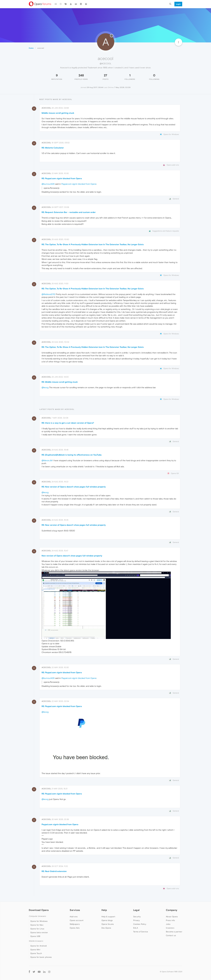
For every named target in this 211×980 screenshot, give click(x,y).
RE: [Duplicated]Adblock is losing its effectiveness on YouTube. (72, 455)
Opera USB (35, 936)
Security (137, 917)
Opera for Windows (39, 921)
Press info (170, 920)
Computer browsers (37, 916)
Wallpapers (75, 924)
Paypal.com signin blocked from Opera (79, 184)
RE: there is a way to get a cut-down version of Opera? (68, 423)
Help (104, 910)
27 (105, 75)
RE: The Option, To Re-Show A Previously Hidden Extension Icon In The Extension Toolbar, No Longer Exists (93, 244)
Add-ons (74, 917)
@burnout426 (48, 184)
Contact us (171, 935)
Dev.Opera (106, 928)
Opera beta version (39, 932)
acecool (46, 108)
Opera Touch (36, 953)
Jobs (168, 924)
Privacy (137, 920)
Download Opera (39, 910)
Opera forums (108, 924)
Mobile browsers (36, 941)
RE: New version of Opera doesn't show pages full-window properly (74, 487)
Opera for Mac (37, 925)
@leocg (45, 387)
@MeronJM (47, 460)
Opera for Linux (37, 929)
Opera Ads (75, 928)
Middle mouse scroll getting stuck (58, 113)
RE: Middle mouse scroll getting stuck (60, 382)
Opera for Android (38, 946)
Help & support (108, 917)
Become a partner (174, 932)
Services (75, 910)
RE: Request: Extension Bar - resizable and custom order (69, 212)
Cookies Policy (140, 924)
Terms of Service (141, 932)
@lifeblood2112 (48, 294)
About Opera (172, 917)
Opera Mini (35, 950)
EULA (136, 928)
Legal (136, 910)
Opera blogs (107, 920)
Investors (170, 928)
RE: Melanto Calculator (53, 148)
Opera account (77, 920)
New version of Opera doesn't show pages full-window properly (72, 556)
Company (172, 910)
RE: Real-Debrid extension (54, 871)
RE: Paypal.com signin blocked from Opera (62, 178)
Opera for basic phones (41, 957)
